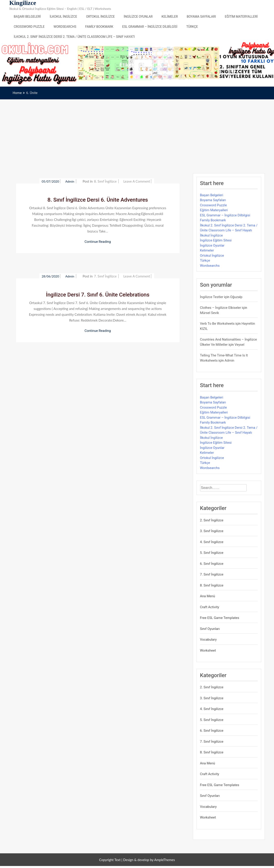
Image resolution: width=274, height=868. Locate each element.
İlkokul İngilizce (63, 17)
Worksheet (208, 650)
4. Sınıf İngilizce (212, 542)
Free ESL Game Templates (220, 618)
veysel (239, 345)
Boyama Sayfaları (201, 17)
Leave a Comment (137, 181)
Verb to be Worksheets (217, 324)
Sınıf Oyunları (210, 629)
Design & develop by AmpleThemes (149, 860)
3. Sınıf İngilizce (212, 531)
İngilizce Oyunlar (138, 17)
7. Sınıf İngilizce (105, 276)
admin (70, 181)
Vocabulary (208, 640)
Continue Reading (98, 242)
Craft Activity (210, 607)
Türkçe (192, 27)
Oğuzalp (236, 297)
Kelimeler (170, 17)
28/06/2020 (50, 276)
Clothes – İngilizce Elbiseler (221, 308)
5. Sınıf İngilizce (212, 553)
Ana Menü (208, 596)
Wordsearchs (65, 27)
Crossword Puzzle (29, 27)
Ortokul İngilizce (100, 17)
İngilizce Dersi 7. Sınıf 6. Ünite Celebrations (98, 295)
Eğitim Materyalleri (241, 17)
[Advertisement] (137, 133)
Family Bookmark (99, 27)
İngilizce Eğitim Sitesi (216, 240)
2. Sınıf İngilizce (212, 520)
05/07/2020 (50, 181)
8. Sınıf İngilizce (105, 181)
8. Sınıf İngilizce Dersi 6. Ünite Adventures (98, 200)
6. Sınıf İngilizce (212, 564)
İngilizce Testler (212, 297)
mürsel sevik (210, 313)
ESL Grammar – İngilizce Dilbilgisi (150, 27)
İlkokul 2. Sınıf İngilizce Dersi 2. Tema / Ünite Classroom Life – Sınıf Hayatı (74, 37)
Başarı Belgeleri (27, 17)
